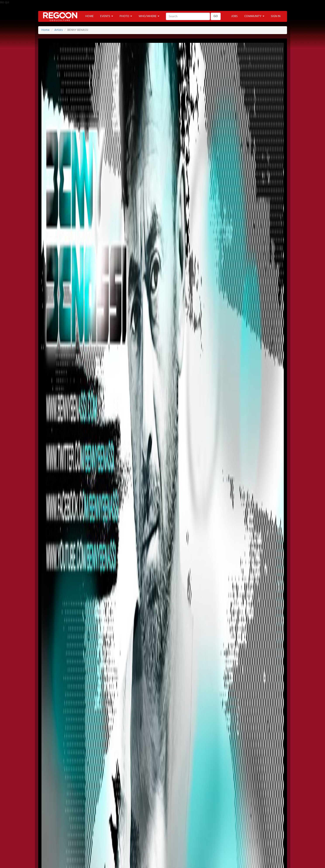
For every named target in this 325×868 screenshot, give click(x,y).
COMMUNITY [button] (254, 16)
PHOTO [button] (126, 16)
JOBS (234, 16)
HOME (89, 16)
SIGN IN (276, 16)
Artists (58, 30)
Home (46, 30)
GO (216, 16)
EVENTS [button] (107, 16)
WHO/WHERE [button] (149, 16)
